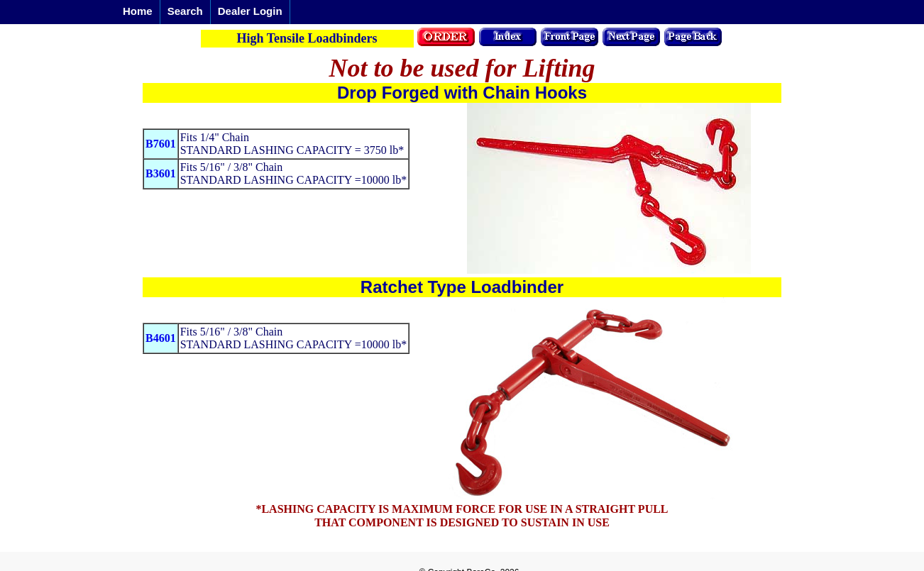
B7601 (161, 144)
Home (138, 11)
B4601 (161, 338)
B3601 (161, 173)
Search (185, 11)
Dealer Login (250, 11)
